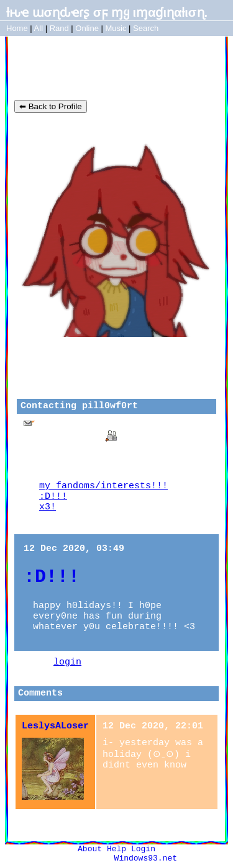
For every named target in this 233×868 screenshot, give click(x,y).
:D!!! (53, 497)
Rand (59, 28)
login (67, 662)
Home (17, 28)
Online (87, 28)
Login (143, 849)
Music (116, 28)
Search (146, 28)
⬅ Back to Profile (51, 106)
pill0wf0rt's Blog (86, 68)
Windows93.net (146, 858)
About (90, 849)
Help (116, 849)
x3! (48, 507)
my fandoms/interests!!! (103, 486)
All (40, 28)
